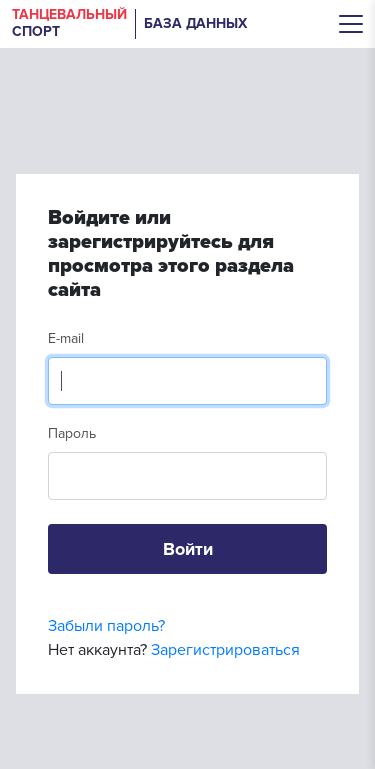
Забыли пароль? (106, 626)
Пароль (72, 433)
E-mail (66, 338)
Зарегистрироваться (225, 650)
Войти (188, 549)
